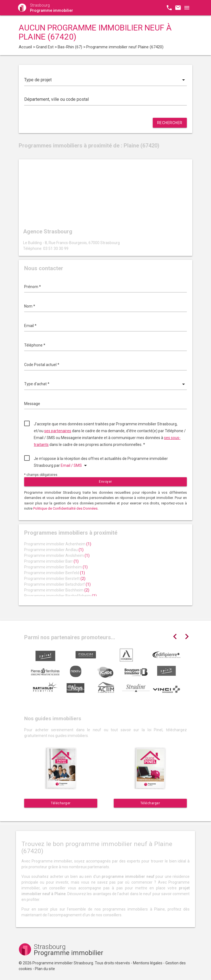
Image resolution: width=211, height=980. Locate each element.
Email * (30, 326)
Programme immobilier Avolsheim (57, 555)
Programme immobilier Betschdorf (57, 584)
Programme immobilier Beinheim (56, 567)
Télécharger (61, 803)
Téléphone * (35, 345)
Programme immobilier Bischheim (57, 590)
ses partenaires (58, 431)
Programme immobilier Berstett (55, 579)
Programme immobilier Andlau (54, 550)
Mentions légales (148, 963)
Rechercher (170, 123)
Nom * (30, 306)
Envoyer (105, 482)
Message (32, 404)
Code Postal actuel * (42, 365)
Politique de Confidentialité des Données (65, 508)
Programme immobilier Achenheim (58, 544)
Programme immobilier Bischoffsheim (60, 596)
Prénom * (33, 287)
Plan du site (45, 969)
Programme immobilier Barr (51, 561)
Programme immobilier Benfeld (55, 573)
